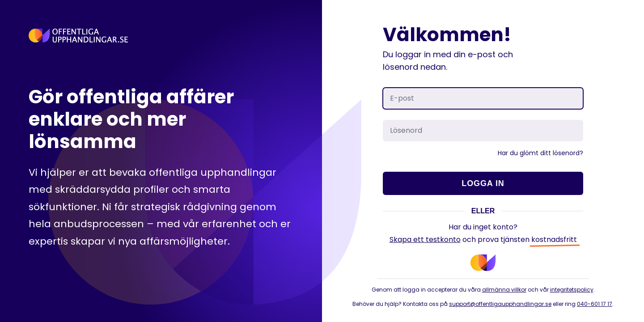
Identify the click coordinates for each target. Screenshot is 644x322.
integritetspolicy (572, 290)
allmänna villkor (504, 290)
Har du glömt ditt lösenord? (540, 153)
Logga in (483, 183)
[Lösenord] (483, 131)
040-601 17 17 (595, 304)
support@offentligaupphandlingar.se (500, 304)
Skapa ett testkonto (425, 239)
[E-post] (483, 98)
